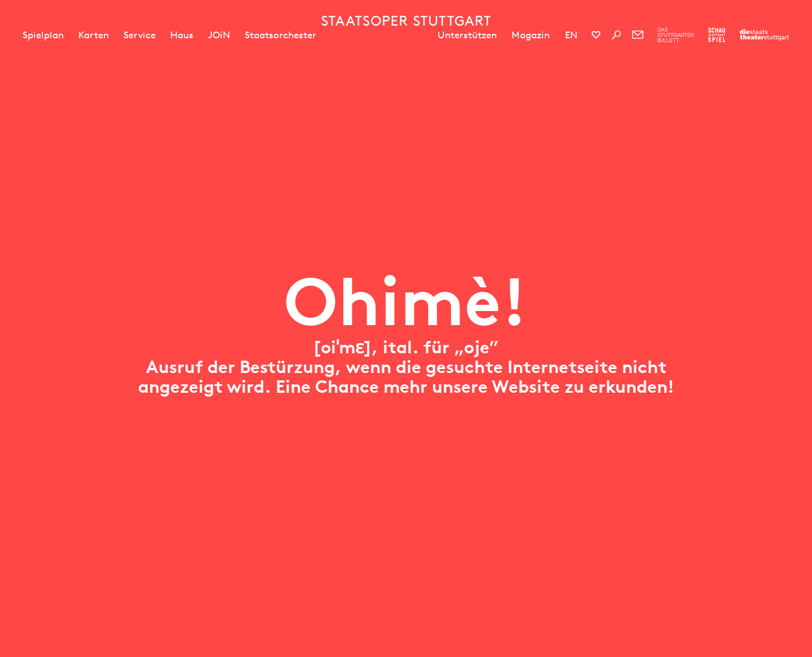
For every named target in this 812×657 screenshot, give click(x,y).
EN (571, 35)
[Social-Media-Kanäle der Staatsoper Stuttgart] (596, 35)
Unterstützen (467, 35)
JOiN (219, 35)
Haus (182, 35)
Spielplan (43, 35)
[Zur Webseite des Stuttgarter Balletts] (676, 35)
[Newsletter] (638, 35)
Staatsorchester (281, 35)
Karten (94, 35)
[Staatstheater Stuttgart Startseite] (406, 21)
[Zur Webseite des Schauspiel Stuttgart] (717, 35)
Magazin (531, 35)
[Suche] (616, 35)
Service (140, 35)
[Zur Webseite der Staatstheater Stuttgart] (764, 35)
